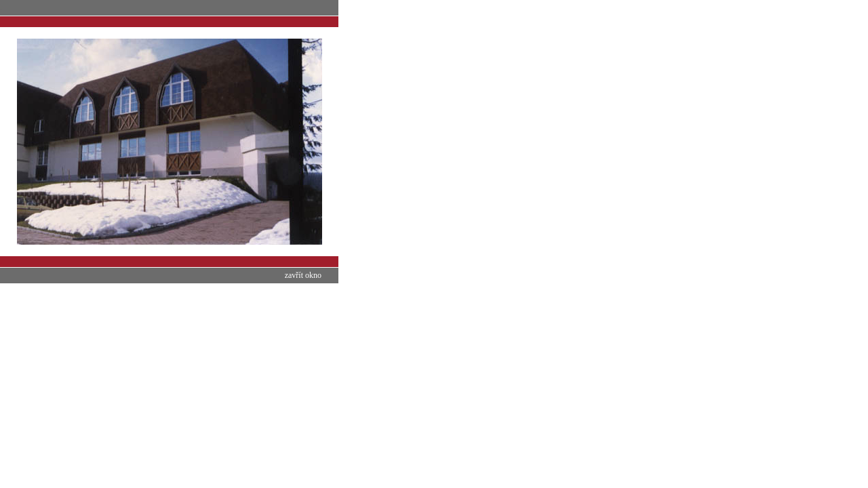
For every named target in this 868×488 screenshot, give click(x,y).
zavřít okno (303, 275)
